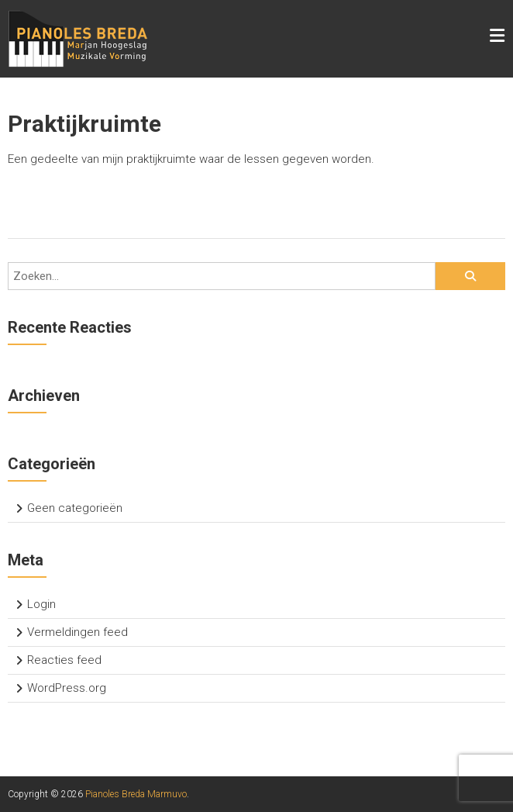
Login (41, 604)
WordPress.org (67, 688)
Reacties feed (64, 660)
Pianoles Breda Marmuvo (136, 794)
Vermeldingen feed (77, 632)
